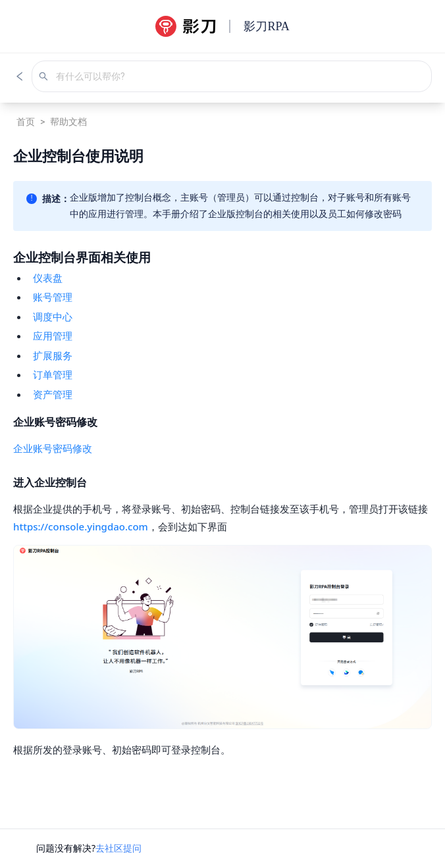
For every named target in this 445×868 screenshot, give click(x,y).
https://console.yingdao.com (81, 526)
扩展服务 (53, 355)
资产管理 (53, 394)
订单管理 (53, 374)
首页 (26, 122)
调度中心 (53, 317)
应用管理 (53, 336)
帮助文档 (68, 122)
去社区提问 (118, 848)
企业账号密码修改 (53, 448)
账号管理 (53, 297)
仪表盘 (48, 278)
